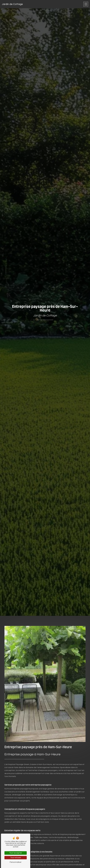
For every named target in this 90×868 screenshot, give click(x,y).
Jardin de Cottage (12, 4)
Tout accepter (16, 853)
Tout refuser (16, 858)
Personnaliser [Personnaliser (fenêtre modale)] (16, 862)
